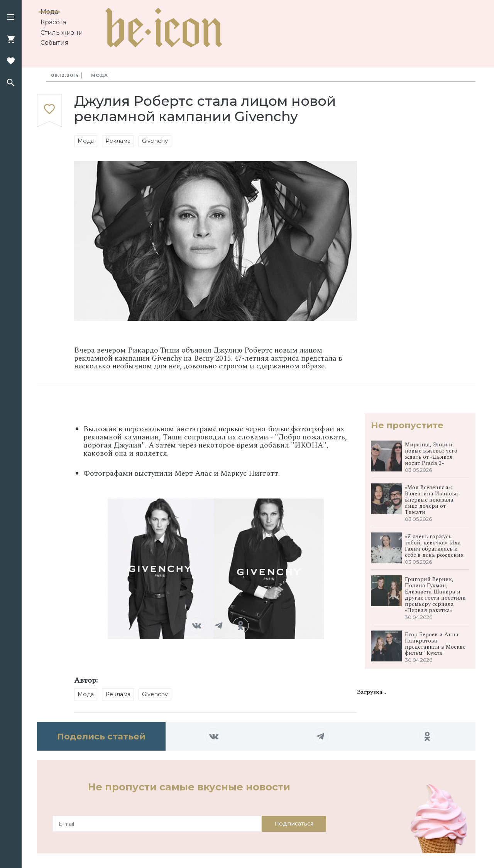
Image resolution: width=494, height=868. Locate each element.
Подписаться (294, 824)
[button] (11, 18)
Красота (53, 22)
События (55, 43)
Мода (49, 12)
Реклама (118, 141)
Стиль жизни (62, 33)
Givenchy (155, 141)
